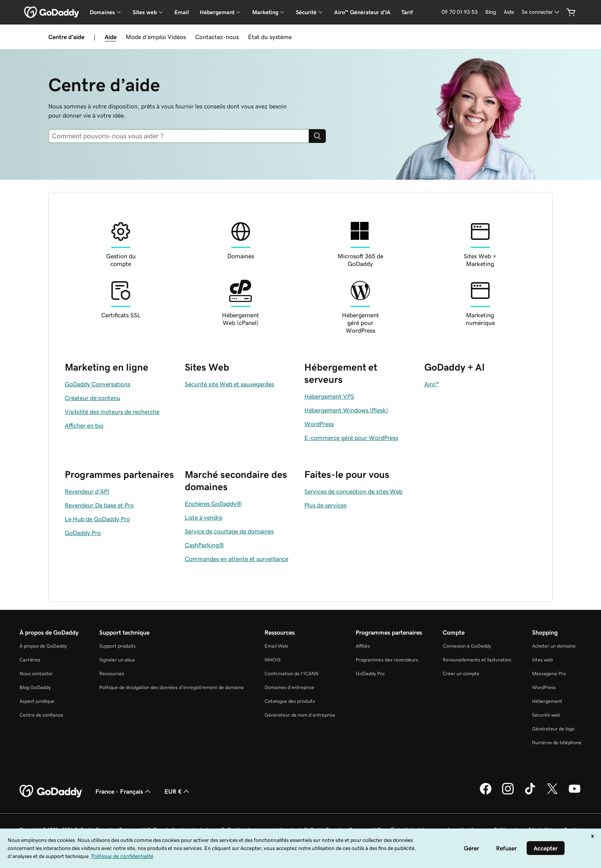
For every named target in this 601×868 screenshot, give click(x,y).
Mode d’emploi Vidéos (156, 37)
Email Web (276, 646)
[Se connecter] (541, 12)
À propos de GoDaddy (43, 646)
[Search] (317, 136)
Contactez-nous (217, 37)
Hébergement (547, 701)
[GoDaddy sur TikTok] (530, 793)
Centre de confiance (41, 715)
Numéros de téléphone (557, 742)
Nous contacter (36, 674)
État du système (270, 37)
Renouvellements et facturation (477, 660)
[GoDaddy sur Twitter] (552, 793)
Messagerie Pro (549, 674)
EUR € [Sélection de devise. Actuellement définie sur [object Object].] (178, 791)
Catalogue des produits (290, 701)
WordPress (544, 687)
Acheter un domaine (554, 646)
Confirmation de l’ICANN (291, 674)
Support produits (117, 646)
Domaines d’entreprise (289, 687)
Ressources (112, 674)
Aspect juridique (37, 701)
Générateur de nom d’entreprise (300, 715)
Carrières (30, 660)
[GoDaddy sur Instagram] (508, 793)
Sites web (542, 660)
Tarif (407, 12)
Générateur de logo (553, 729)
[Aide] (509, 12)
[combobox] (182, 136)
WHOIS (273, 660)
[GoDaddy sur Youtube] (575, 793)
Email (182, 12)
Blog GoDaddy (35, 687)
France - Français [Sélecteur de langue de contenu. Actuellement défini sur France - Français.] (124, 791)
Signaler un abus (117, 660)
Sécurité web (546, 715)
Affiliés (363, 646)
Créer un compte (461, 674)
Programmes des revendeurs (387, 660)
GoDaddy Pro (370, 674)
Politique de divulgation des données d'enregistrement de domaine (172, 687)
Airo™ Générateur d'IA (362, 12)
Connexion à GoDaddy (467, 646)
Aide (111, 37)
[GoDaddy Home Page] (51, 791)
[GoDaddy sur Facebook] (486, 793)
